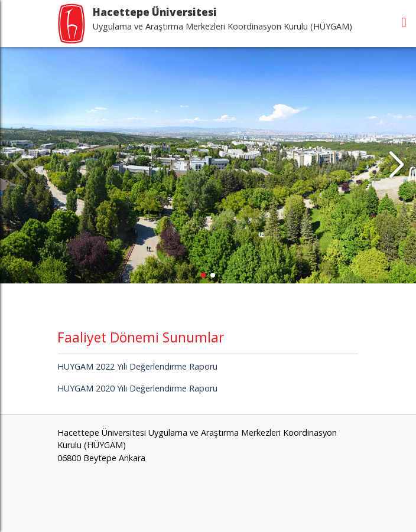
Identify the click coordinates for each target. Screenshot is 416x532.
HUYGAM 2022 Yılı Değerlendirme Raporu (137, 366)
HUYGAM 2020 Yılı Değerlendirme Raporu (137, 388)
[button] (396, 165)
